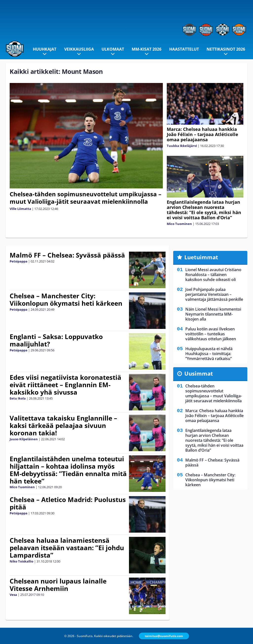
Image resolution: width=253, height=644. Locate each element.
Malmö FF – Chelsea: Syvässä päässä (67, 255)
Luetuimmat (201, 257)
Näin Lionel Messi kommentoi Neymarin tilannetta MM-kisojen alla (213, 314)
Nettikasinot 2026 (226, 49)
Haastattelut (184, 49)
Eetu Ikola (18, 398)
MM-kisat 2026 (147, 49)
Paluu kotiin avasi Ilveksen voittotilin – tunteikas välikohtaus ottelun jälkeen (211, 334)
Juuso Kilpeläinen (24, 439)
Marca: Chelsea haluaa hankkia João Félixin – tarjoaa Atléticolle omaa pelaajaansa (202, 134)
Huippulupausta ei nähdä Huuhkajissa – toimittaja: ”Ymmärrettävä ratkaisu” (209, 354)
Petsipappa (19, 261)
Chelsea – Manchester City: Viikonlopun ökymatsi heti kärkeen (66, 300)
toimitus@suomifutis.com (164, 636)
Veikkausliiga (79, 49)
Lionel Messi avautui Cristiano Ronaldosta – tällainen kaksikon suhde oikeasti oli (213, 275)
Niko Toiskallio (21, 561)
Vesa (13, 595)
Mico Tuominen (179, 224)
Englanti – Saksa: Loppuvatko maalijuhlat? (56, 340)
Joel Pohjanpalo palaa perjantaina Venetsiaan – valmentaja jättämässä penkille (214, 294)
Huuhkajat (45, 49)
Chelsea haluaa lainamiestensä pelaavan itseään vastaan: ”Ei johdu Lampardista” (67, 548)
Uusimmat (199, 373)
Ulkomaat (113, 49)
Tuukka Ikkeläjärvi (182, 146)
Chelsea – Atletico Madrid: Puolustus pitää (68, 503)
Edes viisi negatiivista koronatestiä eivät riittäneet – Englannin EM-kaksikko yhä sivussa (65, 385)
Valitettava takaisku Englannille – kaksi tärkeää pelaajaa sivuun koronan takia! (63, 425)
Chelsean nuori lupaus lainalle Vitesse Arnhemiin (58, 585)
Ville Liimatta (20, 209)
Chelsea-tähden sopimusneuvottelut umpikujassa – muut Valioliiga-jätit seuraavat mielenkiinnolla (85, 198)
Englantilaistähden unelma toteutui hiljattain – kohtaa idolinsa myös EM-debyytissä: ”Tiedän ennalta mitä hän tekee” (68, 470)
